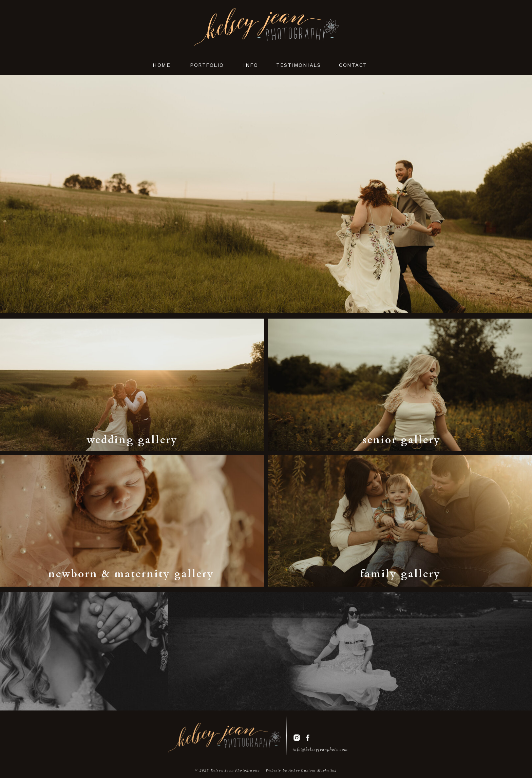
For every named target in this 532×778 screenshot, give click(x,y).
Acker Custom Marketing (313, 770)
